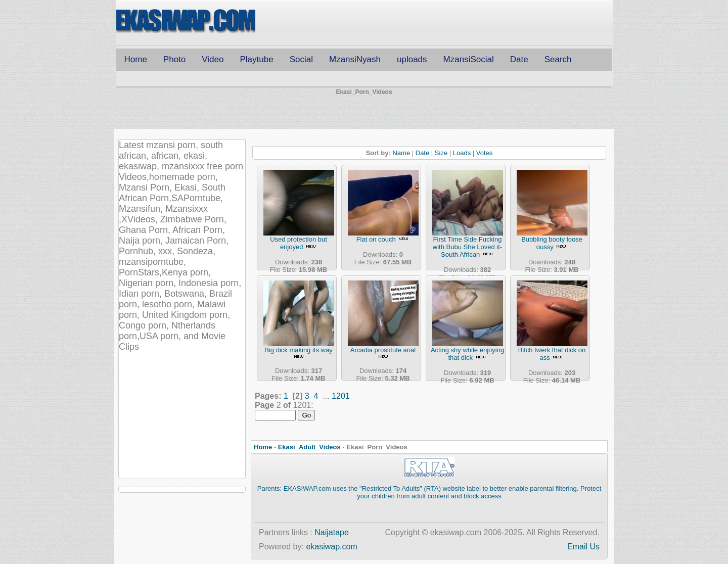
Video (213, 59)
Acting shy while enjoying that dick (467, 354)
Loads (462, 153)
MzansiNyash (355, 59)
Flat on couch (376, 239)
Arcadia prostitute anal (383, 350)
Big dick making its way (298, 350)
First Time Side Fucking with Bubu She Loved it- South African (467, 247)
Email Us (583, 547)
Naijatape (332, 532)
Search (558, 59)
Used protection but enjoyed (299, 243)
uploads (412, 59)
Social (301, 59)
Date (519, 59)
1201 (341, 396)
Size (441, 153)
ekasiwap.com (331, 547)
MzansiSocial (469, 59)
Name (401, 153)
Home (136, 59)
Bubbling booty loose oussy (552, 243)
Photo (174, 59)
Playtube (256, 59)
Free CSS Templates (186, 22)
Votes (485, 153)
